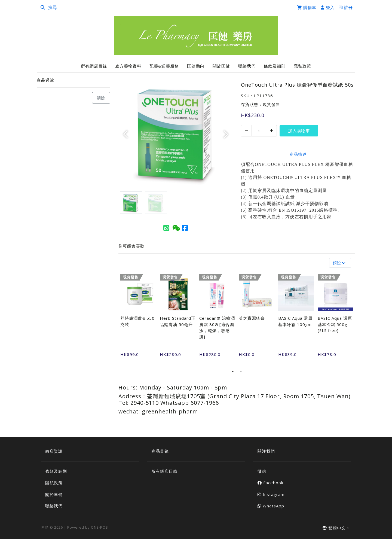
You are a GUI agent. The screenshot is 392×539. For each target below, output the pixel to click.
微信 (262, 471)
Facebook (270, 483)
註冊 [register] (346, 7)
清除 (101, 98)
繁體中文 (334, 528)
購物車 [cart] (307, 7)
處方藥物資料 (128, 66)
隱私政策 (302, 66)
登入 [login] (328, 7)
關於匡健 (221, 66)
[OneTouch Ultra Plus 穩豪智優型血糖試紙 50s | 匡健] (196, 36)
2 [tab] (241, 371)
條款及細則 (275, 66)
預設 (340, 263)
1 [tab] (233, 371)
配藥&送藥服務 (164, 66)
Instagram (271, 494)
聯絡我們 (247, 66)
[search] (43, 7)
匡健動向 (196, 66)
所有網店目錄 (94, 66)
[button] (127, 134)
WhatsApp (271, 506)
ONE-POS (99, 527)
